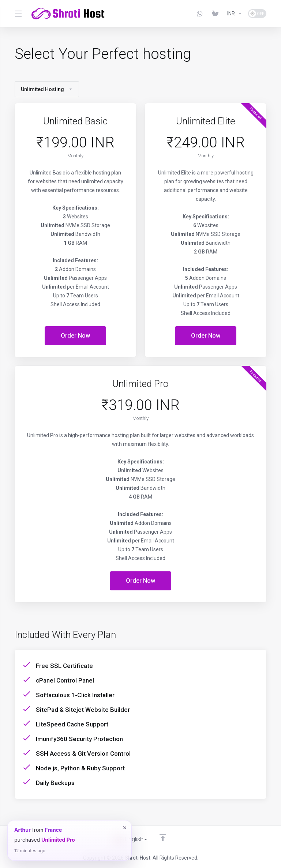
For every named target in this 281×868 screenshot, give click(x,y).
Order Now (76, 336)
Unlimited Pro (58, 840)
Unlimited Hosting (47, 89)
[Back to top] (163, 838)
